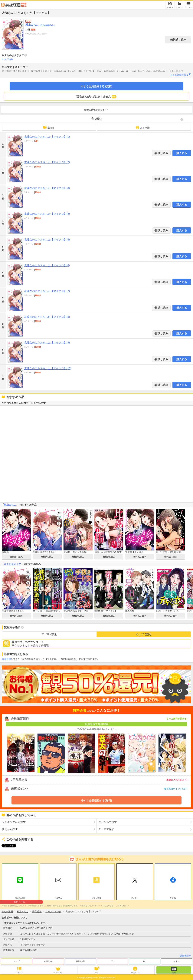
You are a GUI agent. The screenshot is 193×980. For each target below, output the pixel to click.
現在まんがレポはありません (97, 97)
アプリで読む (49, 634)
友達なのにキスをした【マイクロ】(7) (47, 291)
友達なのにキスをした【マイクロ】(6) (47, 265)
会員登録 (6, 659)
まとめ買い (143, 127)
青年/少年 (80, 960)
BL (144, 960)
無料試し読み (178, 40)
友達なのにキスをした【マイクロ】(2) (47, 162)
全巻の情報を (96, 109)
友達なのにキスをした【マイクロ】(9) (47, 342)
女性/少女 (48, 960)
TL (113, 960)
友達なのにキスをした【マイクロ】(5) (47, 239)
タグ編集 (9, 59)
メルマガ (58, 897)
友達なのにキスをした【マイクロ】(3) (47, 188)
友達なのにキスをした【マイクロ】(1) (47, 137)
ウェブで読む (144, 634)
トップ (16, 960)
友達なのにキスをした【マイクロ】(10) (48, 368)
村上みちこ (41, 25)
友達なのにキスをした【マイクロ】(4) (47, 214)
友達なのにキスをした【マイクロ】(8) (47, 317)
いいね (173, 897)
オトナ (177, 960)
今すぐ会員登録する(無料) (96, 800)
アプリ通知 (96, 897)
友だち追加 (20, 897)
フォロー (135, 897)
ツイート (7, 846)
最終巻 (49, 127)
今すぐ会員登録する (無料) (96, 86)
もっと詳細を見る (181, 74)
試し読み (163, 153)
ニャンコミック (13, 564)
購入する (182, 153)
